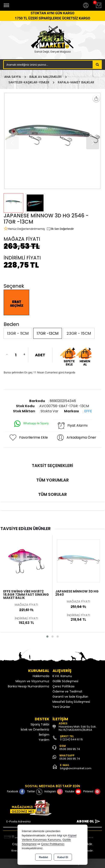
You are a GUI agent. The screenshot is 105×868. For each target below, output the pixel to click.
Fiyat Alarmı (72, 426)
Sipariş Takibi (40, 724)
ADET (40, 355)
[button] (93, 143)
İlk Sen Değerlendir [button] (60, 229)
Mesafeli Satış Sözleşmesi (71, 702)
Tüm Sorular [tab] (52, 494)
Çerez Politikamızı (53, 844)
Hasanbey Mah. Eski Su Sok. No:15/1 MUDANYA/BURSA (78, 728)
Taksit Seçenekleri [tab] (52, 466)
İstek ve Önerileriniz (35, 729)
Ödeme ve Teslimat (67, 691)
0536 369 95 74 (70, 749)
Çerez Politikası (63, 686)
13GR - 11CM (18, 333)
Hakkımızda (41, 676)
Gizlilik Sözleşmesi (65, 681)
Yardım (44, 740)
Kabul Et (63, 857)
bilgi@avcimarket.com (76, 768)
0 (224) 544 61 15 (71, 739)
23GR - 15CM (79, 333)
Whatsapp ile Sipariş (31, 424)
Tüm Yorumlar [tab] (52, 480)
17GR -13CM (48, 333)
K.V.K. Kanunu (62, 676)
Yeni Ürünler (61, 707)
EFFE (88, 411)
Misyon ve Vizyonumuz (32, 681)
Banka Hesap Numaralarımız (29, 686)
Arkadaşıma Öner (76, 438)
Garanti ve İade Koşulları (70, 697)
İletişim (44, 735)
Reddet (43, 857)
